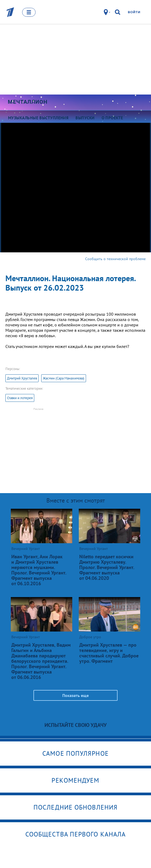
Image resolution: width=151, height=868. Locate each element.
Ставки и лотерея (20, 398)
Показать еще (75, 695)
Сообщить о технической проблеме (115, 259)
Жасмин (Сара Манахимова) (64, 378)
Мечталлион (28, 102)
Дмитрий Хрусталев (22, 378)
